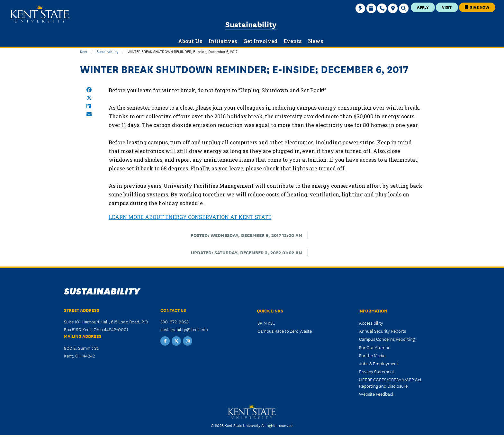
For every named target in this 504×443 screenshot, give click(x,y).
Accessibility (371, 323)
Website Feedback (377, 394)
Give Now (477, 7)
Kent (84, 51)
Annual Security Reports (382, 331)
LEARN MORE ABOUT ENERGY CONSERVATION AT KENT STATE (190, 217)
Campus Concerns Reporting (387, 339)
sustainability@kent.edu (184, 329)
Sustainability (251, 24)
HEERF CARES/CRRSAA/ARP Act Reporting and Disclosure (390, 382)
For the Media (372, 355)
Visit (447, 7)
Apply (423, 7)
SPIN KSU (266, 323)
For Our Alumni (374, 347)
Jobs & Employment (379, 363)
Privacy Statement (377, 371)
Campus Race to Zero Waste (285, 331)
